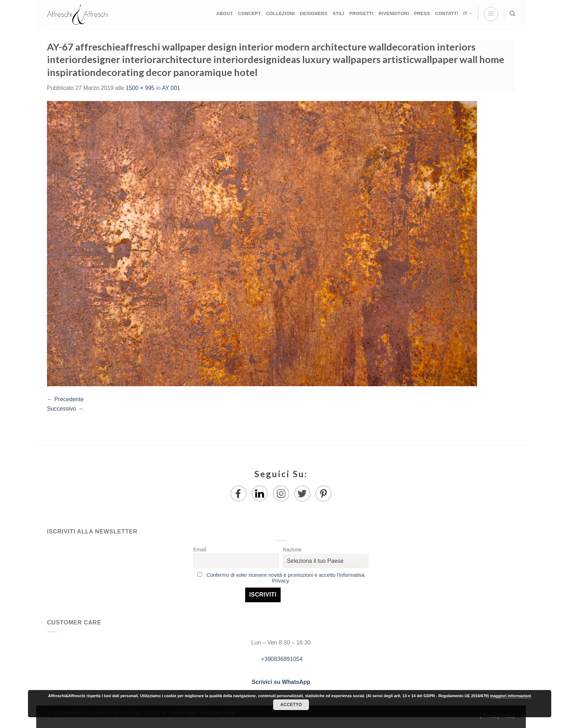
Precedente (65, 399)
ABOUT (225, 13)
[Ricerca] (512, 14)
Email (200, 550)
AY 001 (171, 88)
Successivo (65, 409)
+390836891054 (281, 659)
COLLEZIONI (280, 13)
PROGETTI (361, 13)
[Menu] (491, 14)
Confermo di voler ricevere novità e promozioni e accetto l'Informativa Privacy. (285, 578)
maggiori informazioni (511, 696)
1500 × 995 (140, 88)
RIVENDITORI (394, 13)
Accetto (291, 705)
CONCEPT (249, 13)
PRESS (422, 13)
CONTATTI (447, 13)
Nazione (292, 550)
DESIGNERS (314, 13)
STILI (339, 13)
